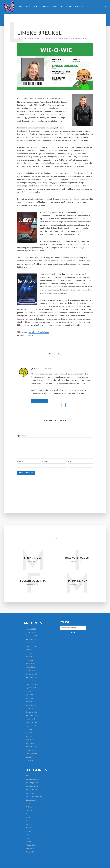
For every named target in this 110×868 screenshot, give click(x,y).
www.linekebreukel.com (39, 332)
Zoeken (73, 633)
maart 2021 (30, 664)
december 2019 (31, 712)
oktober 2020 (31, 681)
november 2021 (31, 639)
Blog (27, 776)
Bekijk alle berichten (40, 402)
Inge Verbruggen (77, 558)
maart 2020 (30, 702)
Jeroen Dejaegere (27, 39)
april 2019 (29, 740)
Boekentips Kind (32, 783)
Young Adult (30, 852)
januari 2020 (30, 709)
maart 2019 (30, 743)
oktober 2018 (30, 750)
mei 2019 (29, 736)
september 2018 (31, 754)
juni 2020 (29, 695)
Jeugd (28, 817)
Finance (36, 7)
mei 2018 (29, 757)
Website (70, 462)
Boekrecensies (31, 790)
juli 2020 (29, 691)
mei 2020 (29, 698)
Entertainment (66, 7)
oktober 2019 (30, 719)
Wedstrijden (30, 845)
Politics (28, 828)
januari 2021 (30, 671)
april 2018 (29, 761)
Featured (29, 807)
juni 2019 (29, 733)
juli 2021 (29, 650)
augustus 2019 (31, 726)
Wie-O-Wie (41, 39)
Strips (28, 838)
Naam (20, 462)
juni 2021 (29, 653)
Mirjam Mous (33, 558)
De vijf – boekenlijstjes (34, 797)
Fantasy (29, 804)
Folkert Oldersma (33, 581)
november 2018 (31, 747)
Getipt (28, 814)
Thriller (29, 842)
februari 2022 (31, 629)
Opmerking (21, 436)
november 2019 (31, 716)
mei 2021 (29, 657)
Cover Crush (30, 793)
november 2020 (32, 677)
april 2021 (29, 660)
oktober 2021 (30, 643)
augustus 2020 (31, 688)
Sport (54, 7)
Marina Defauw (77, 581)
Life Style (79, 7)
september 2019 (31, 722)
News (28, 7)
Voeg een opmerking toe (79, 39)
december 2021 (31, 636)
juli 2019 (29, 729)
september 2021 (31, 646)
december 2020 (31, 674)
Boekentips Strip (32, 786)
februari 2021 (31, 667)
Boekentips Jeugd (32, 779)
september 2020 (32, 684)
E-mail (45, 462)
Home (20, 7)
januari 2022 (30, 632)
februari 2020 (31, 705)
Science (46, 7)
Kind (28, 821)
